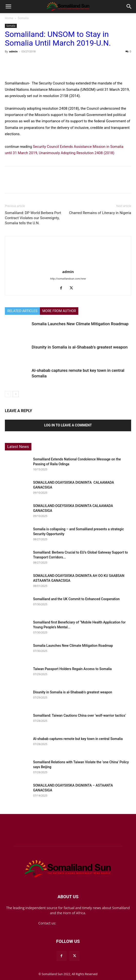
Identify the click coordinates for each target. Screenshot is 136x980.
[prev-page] (8, 394)
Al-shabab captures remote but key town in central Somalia (78, 739)
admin (13, 51)
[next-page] (16, 394)
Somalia (23, 18)
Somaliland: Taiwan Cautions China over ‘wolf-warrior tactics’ (80, 715)
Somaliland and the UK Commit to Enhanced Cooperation (76, 599)
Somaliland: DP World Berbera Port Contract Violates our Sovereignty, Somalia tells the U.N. (33, 218)
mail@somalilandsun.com (77, 923)
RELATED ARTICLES (22, 311)
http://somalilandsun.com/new (68, 279)
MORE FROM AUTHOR (59, 311)
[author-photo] (68, 265)
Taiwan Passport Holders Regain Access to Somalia (72, 669)
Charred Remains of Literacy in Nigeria (100, 213)
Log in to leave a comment (68, 425)
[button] (8, 7)
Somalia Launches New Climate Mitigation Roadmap (80, 324)
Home (9, 18)
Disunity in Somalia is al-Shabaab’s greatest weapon (80, 347)
